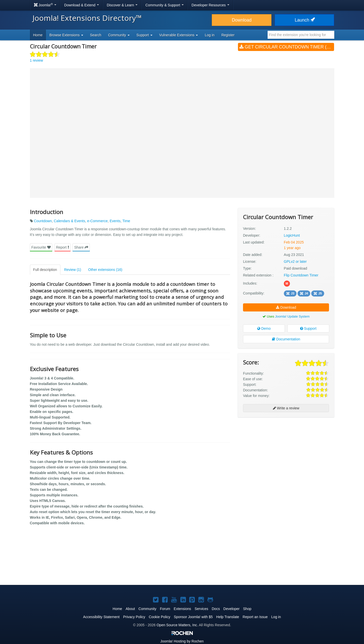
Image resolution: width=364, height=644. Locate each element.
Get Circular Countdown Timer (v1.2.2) (287, 47)
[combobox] (301, 35)
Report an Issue (255, 617)
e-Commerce (98, 221)
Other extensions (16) (105, 270)
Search (96, 35)
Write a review (286, 408)
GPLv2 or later (295, 262)
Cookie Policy (159, 617)
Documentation (286, 339)
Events (115, 221)
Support (308, 328)
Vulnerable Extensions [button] (179, 35)
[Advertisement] (286, 454)
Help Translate (228, 617)
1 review (37, 60)
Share (81, 247)
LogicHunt (292, 235)
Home (38, 35)
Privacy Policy (134, 617)
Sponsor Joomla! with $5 (193, 617)
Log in (210, 35)
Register (228, 35)
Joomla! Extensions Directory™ (87, 18)
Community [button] (119, 35)
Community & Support (164, 5)
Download (242, 20)
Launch (304, 20)
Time (126, 221)
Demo (264, 328)
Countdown (43, 221)
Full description (45, 270)
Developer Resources (210, 5)
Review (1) (73, 270)
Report (63, 247)
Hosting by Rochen (182, 641)
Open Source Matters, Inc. (177, 625)
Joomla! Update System (292, 316)
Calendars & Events (70, 221)
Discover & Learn (122, 5)
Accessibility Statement (101, 617)
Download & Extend (82, 5)
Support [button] (144, 35)
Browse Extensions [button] (66, 35)
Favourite (41, 247)
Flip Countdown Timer (301, 275)
